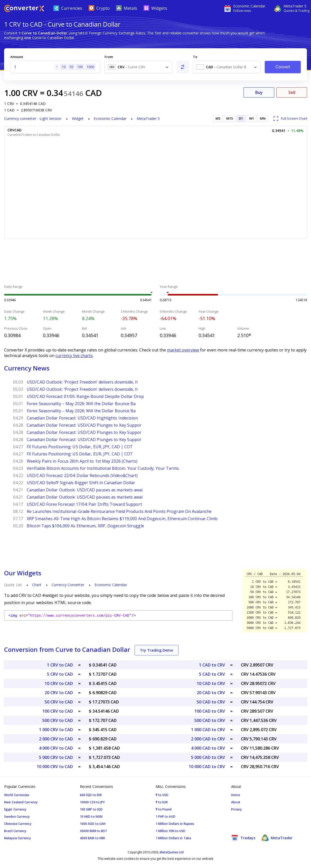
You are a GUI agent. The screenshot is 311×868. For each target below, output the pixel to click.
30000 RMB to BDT (94, 831)
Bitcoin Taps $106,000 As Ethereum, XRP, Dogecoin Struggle (85, 526)
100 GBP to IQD (91, 809)
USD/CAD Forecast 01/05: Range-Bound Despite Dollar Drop (85, 396)
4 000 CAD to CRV (208, 748)
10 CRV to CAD (59, 683)
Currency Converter (68, 585)
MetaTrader (277, 838)
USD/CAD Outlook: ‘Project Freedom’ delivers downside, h (82, 382)
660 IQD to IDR (91, 795)
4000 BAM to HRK (93, 838)
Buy (259, 92)
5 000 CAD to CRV (208, 757)
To (195, 57)
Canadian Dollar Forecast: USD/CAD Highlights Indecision (82, 418)
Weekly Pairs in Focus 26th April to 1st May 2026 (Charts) (82, 461)
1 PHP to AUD (166, 817)
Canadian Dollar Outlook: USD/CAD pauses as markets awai (85, 490)
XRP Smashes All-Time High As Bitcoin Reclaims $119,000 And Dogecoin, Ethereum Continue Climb (122, 519)
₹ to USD (162, 795)
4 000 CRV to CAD (56, 748)
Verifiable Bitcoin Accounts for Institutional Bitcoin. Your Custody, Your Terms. (103, 468)
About (236, 802)
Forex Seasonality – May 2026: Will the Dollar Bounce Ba (81, 404)
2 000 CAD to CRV (208, 739)
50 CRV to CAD (59, 702)
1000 (90, 67)
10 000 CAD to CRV (207, 767)
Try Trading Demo (157, 650)
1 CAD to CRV (212, 665)
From (109, 57)
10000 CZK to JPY (92, 802)
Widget (78, 118)
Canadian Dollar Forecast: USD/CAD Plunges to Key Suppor (84, 425)
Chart (37, 585)
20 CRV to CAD (59, 693)
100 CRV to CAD (58, 711)
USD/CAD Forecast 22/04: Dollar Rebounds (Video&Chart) (82, 475)
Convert (283, 67)
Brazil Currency (15, 831)
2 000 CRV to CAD (56, 739)
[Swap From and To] (183, 67)
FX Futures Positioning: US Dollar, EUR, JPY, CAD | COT (80, 447)
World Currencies (17, 795)
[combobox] (138, 67)
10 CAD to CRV (211, 683)
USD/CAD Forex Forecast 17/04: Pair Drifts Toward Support (84, 504)
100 (80, 67)
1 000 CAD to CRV (208, 730)
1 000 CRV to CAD (56, 730)
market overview (183, 350)
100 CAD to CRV (210, 711)
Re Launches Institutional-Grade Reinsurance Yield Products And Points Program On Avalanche (119, 511)
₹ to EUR (162, 802)
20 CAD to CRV (211, 693)
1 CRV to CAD (60, 665)
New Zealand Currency (21, 802)
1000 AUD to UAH (93, 824)
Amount (17, 57)
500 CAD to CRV (210, 720)
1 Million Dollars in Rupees (175, 824)
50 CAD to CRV (211, 702)
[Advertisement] (155, 262)
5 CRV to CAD (60, 674)
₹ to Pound (164, 809)
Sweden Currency (17, 817)
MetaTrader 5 (148, 118)
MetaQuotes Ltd (172, 852)
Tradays (243, 838)
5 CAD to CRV (212, 674)
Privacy (236, 809)
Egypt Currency (15, 809)
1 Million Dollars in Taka (173, 838)
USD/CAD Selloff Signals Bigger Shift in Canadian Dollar (81, 483)
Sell (292, 92)
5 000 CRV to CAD (56, 757)
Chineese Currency (18, 824)
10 (64, 67)
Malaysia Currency (17, 838)
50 (71, 67)
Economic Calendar (110, 118)
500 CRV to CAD (58, 720)
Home (235, 795)
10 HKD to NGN (91, 817)
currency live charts (74, 356)
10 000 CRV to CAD (55, 767)
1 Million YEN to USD (171, 831)
